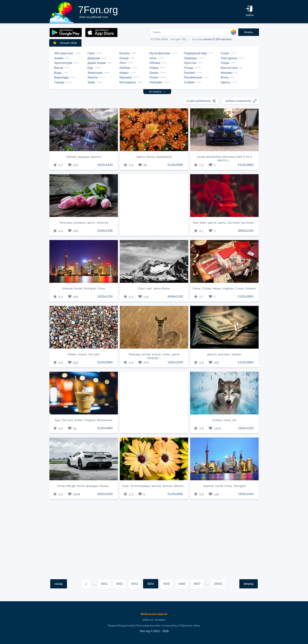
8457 (197, 584)
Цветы (225, 82)
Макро (124, 73)
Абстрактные (64, 53)
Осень (154, 77)
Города (59, 82)
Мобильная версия (154, 614)
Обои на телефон (154, 620)
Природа (190, 58)
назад (59, 584)
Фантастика (229, 68)
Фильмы (227, 73)
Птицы (189, 68)
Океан (154, 73)
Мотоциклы (128, 82)
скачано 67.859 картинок (217, 39)
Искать (249, 32)
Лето (123, 63)
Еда (90, 68)
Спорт (225, 53)
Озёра (154, 68)
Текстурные (229, 58)
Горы (91, 53)
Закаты (93, 77)
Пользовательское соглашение (156, 626)
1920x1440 (105, 165)
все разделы (157, 92)
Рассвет (190, 73)
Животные (95, 73)
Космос (125, 53)
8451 (104, 584)
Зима (91, 82)
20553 (218, 584)
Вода (58, 73)
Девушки (94, 58)
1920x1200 (105, 296)
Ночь (153, 58)
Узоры (225, 63)
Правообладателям (121, 626)
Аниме (59, 58)
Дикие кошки (97, 63)
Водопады (61, 77)
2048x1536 (105, 231)
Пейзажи (156, 82)
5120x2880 (175, 165)
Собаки (189, 82)
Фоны (225, 77)
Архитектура (63, 63)
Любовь (125, 68)
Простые (190, 63)
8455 (167, 584)
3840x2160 (246, 231)
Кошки (124, 58)
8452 (119, 584)
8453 (135, 584)
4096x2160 (175, 296)
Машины (126, 77)
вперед (249, 584)
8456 (182, 584)
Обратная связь (190, 626)
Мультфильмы (160, 53)
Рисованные (193, 77)
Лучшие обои (65, 43)
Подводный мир (195, 53)
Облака (155, 63)
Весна (59, 68)
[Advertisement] (154, 205)
